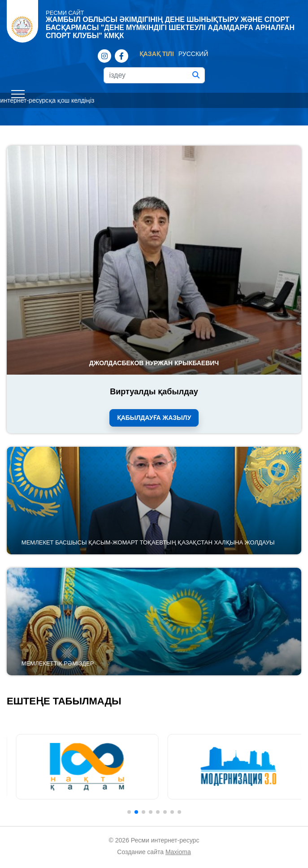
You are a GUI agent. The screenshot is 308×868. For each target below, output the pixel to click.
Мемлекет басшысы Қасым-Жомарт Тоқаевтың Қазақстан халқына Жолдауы (148, 542)
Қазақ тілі (157, 54)
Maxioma (178, 852)
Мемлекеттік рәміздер (58, 663)
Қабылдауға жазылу (154, 418)
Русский (193, 54)
